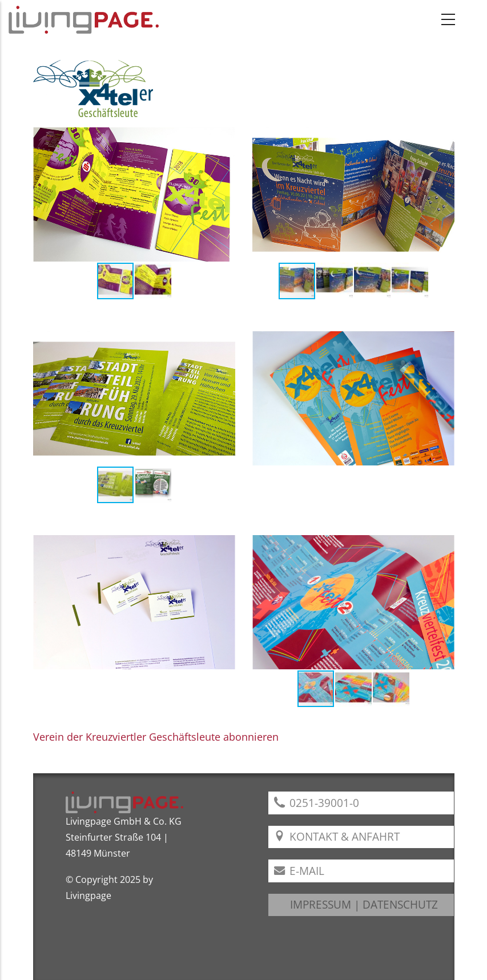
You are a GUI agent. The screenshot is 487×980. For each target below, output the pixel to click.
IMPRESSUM (321, 904)
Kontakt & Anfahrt (337, 836)
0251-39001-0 (317, 803)
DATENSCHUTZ (400, 904)
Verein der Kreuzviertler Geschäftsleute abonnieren (156, 737)
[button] (225, 194)
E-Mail (299, 871)
